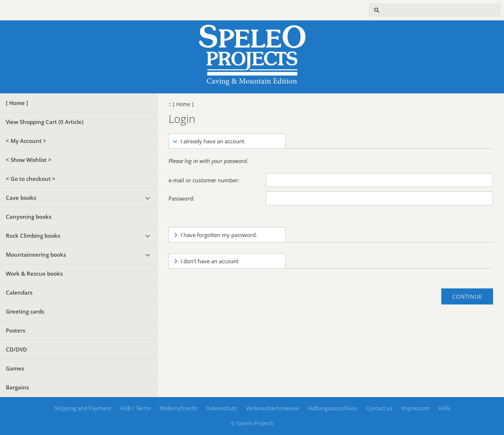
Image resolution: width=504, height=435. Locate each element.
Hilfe (444, 408)
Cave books (21, 198)
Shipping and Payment (83, 408)
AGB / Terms (135, 408)
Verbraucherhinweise (272, 408)
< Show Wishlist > (29, 160)
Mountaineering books (36, 255)
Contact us (379, 408)
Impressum (415, 408)
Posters (15, 330)
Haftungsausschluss (333, 408)
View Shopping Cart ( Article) (45, 122)
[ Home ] (17, 103)
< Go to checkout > (31, 179)
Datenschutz (222, 408)
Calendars (19, 292)
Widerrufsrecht (179, 408)
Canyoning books (29, 217)
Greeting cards (25, 311)
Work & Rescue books (34, 273)
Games (15, 368)
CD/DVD (16, 349)
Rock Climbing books (33, 236)
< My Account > (26, 141)
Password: (181, 198)
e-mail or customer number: (204, 180)
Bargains (17, 387)
